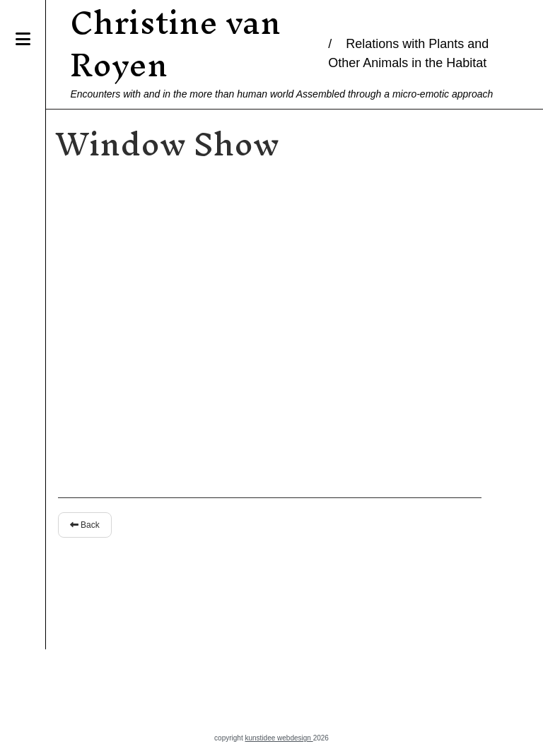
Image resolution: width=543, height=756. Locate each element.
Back (77, 525)
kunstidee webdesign (279, 738)
